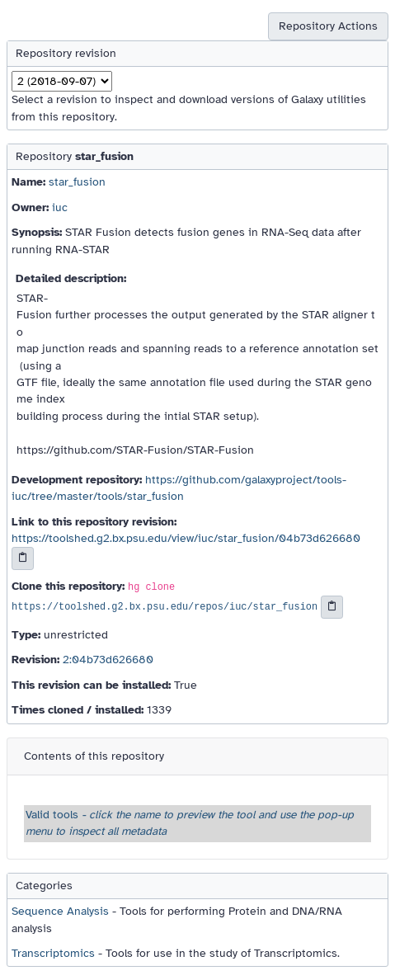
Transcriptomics (53, 953)
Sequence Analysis (60, 911)
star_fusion (77, 182)
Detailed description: (71, 278)
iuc (60, 207)
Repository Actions (328, 26)
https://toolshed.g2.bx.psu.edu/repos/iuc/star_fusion (165, 608)
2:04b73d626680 (108, 660)
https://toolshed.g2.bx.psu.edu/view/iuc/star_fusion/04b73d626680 (186, 538)
